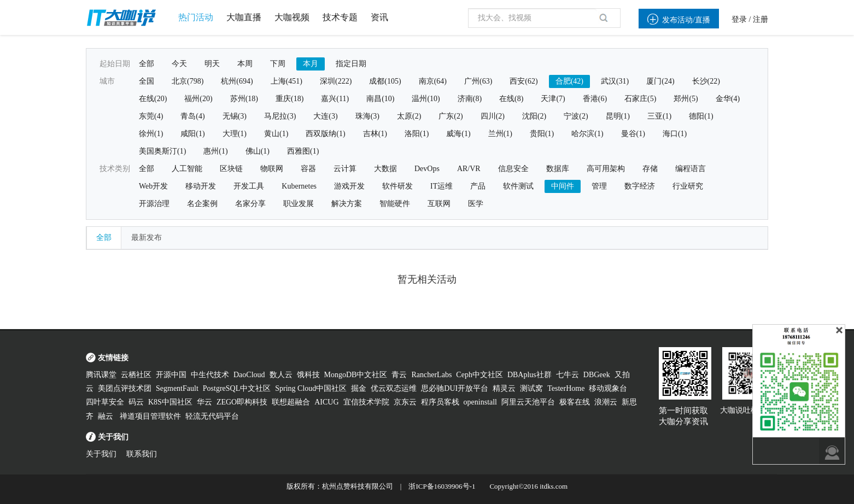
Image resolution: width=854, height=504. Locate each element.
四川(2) (493, 116)
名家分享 (250, 204)
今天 (179, 64)
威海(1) (458, 134)
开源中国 (171, 375)
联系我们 (142, 454)
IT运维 (441, 186)
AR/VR (469, 169)
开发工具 (249, 186)
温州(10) (426, 99)
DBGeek (597, 375)
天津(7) (553, 99)
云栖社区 (136, 375)
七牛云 (568, 375)
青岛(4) (192, 116)
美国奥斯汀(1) (162, 151)
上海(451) (286, 81)
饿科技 (308, 375)
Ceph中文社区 (479, 375)
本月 (311, 64)
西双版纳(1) (325, 134)
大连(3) (325, 116)
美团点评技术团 (125, 388)
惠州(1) (215, 151)
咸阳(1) (192, 134)
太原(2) (409, 116)
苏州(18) (244, 99)
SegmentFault (177, 388)
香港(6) (595, 99)
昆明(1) (618, 116)
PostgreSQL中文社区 (237, 388)
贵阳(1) (542, 134)
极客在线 (575, 402)
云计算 (345, 169)
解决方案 (347, 204)
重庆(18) (289, 99)
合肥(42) (569, 81)
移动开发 (201, 186)
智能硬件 (395, 204)
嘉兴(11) (335, 99)
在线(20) (153, 99)
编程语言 (691, 169)
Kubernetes (299, 186)
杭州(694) (237, 81)
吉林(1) (375, 134)
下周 (278, 64)
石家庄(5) (640, 99)
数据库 (558, 169)
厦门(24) (660, 81)
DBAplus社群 (530, 375)
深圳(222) (336, 81)
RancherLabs (431, 375)
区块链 (231, 169)
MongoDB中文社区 (356, 375)
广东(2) (451, 116)
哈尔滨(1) (587, 134)
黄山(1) (276, 134)
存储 (650, 169)
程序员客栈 (440, 402)
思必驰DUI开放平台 (455, 388)
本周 (245, 64)
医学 (476, 204)
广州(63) (478, 81)
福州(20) (198, 99)
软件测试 (518, 186)
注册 (761, 19)
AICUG (326, 402)
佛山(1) (258, 151)
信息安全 (513, 169)
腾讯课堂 (101, 375)
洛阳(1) (417, 134)
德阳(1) (701, 116)
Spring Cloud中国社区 (311, 388)
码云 (136, 402)
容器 (308, 169)
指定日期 (351, 64)
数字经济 (640, 186)
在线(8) (511, 99)
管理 (599, 186)
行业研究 (688, 186)
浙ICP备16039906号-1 (442, 486)
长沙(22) (706, 81)
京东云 (405, 402)
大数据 (385, 169)
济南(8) (470, 99)
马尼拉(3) (280, 116)
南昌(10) (380, 99)
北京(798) (188, 81)
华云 (204, 402)
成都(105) (385, 81)
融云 (107, 416)
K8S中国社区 (170, 402)
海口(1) (675, 134)
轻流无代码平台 (212, 416)
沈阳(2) (534, 116)
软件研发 (397, 186)
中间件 (563, 186)
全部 (147, 64)
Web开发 (153, 186)
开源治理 (154, 204)
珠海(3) (367, 116)
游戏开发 (349, 186)
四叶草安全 (105, 402)
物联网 (272, 169)
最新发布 (147, 238)
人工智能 (187, 169)
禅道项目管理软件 (150, 416)
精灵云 (504, 388)
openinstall (480, 402)
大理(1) (235, 134)
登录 (739, 19)
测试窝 (531, 388)
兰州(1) (500, 134)
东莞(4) (151, 116)
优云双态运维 (394, 388)
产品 (478, 186)
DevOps (427, 169)
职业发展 (299, 204)
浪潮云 (606, 402)
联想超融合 (291, 402)
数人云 (281, 375)
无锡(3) (235, 116)
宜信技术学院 (366, 402)
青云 (399, 375)
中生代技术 (210, 375)
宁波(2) (576, 116)
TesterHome (566, 388)
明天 (212, 64)
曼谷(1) (633, 134)
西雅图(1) (303, 151)
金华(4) (728, 99)
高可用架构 (606, 169)
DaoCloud (249, 375)
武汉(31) (615, 81)
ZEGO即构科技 (242, 402)
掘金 (359, 388)
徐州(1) (151, 134)
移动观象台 (608, 388)
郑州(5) (686, 99)
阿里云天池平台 (528, 402)
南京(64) (433, 81)
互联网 (439, 204)
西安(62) (523, 81)
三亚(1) (659, 116)
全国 (147, 81)
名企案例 (202, 204)
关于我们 (101, 454)
